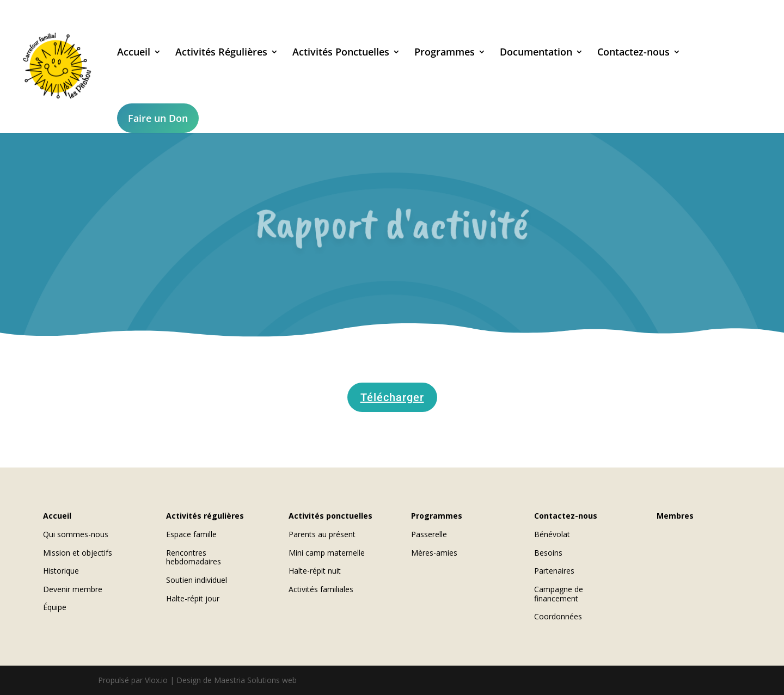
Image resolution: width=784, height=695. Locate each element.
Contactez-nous (632, 53)
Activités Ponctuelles (339, 53)
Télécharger (392, 397)
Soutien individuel (197, 580)
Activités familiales (321, 589)
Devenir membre (73, 589)
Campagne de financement (559, 594)
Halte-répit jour (193, 598)
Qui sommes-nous (76, 534)
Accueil (132, 53)
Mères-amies (434, 553)
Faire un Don (156, 118)
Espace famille (191, 534)
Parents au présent (322, 534)
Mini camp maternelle (327, 553)
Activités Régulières (220, 53)
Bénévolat (552, 534)
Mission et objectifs (78, 553)
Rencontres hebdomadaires (194, 557)
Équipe (55, 607)
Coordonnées (558, 616)
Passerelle (429, 534)
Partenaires (554, 571)
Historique (61, 571)
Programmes (443, 53)
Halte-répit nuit (315, 571)
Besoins (548, 553)
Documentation (534, 53)
